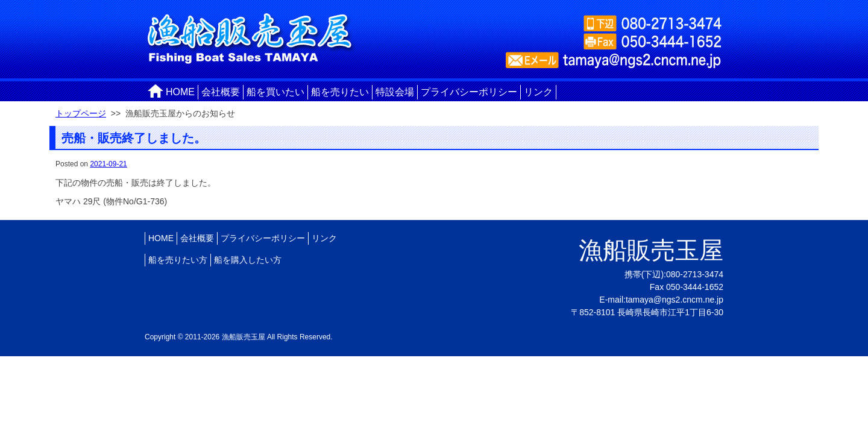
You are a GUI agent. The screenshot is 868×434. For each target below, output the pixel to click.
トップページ (81, 113)
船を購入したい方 (248, 260)
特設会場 (395, 92)
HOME (180, 92)
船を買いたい (275, 92)
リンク (538, 92)
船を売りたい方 (178, 260)
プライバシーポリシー (469, 92)
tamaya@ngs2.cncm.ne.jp (675, 300)
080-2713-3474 (695, 274)
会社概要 (221, 92)
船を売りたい (340, 92)
